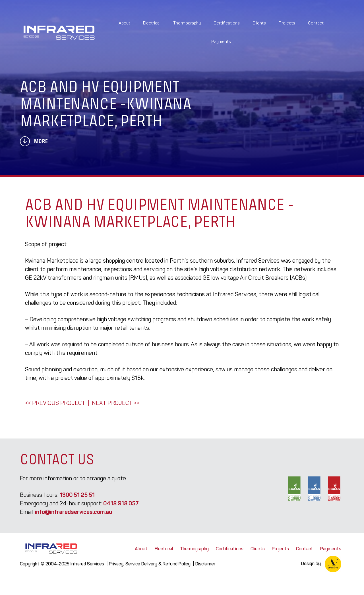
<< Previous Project (55, 403)
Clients (259, 23)
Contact (316, 23)
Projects (287, 23)
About (124, 23)
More (34, 141)
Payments (221, 42)
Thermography (187, 23)
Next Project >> (116, 403)
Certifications (227, 23)
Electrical (152, 23)
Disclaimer (205, 564)
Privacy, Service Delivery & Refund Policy (150, 564)
